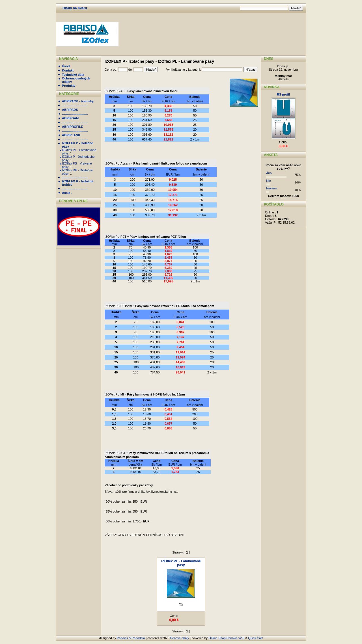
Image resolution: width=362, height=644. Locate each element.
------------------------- (75, 105)
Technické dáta (73, 75)
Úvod (66, 66)
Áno (269, 173)
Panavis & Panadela (131, 638)
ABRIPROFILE (73, 127)
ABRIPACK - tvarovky (78, 101)
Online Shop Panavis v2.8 (226, 638)
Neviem (271, 188)
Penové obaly (180, 638)
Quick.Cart (255, 638)
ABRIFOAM (70, 118)
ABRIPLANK (71, 135)
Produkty (69, 86)
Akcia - (67, 193)
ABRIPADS (70, 110)
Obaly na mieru (75, 8)
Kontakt (68, 70)
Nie (269, 181)
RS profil (283, 94)
